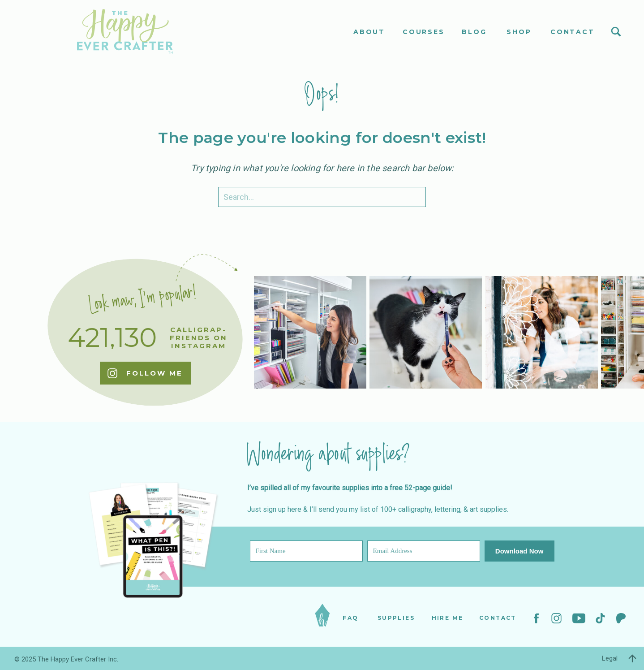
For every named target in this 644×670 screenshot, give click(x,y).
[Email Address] (424, 551)
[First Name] (306, 551)
